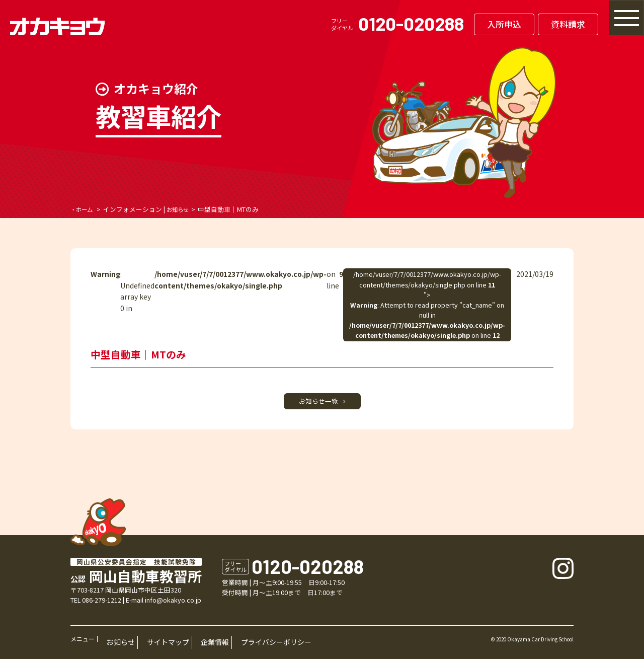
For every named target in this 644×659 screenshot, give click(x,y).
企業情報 (184, 644)
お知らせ (184, 209)
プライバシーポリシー (231, 644)
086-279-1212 (102, 605)
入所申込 (459, 24)
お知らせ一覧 (322, 404)
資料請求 (523, 24)
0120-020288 (366, 23)
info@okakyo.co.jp (173, 605)
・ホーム (84, 209)
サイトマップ (148, 644)
